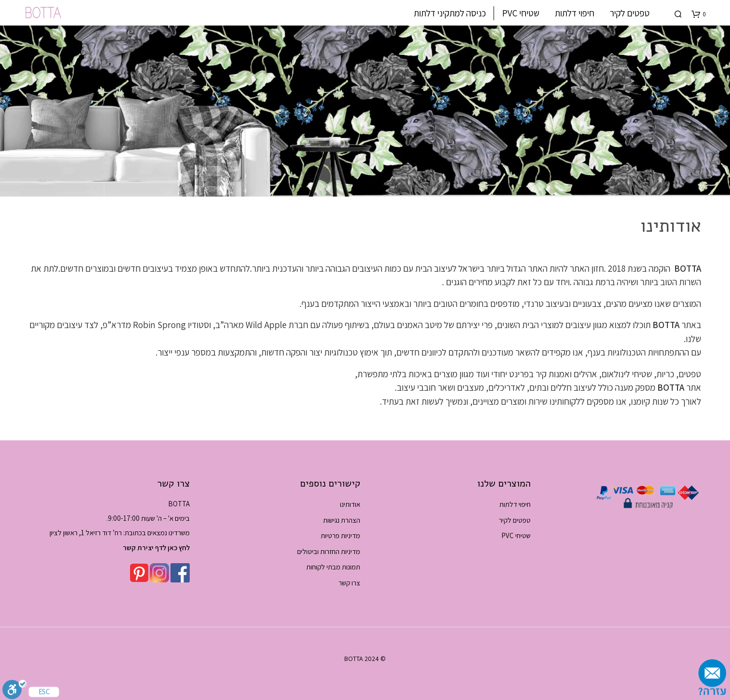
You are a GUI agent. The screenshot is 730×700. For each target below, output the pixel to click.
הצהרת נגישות (342, 520)
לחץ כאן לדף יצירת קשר (156, 548)
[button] (699, 14)
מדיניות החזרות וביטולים (329, 551)
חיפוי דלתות (574, 13)
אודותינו (350, 504)
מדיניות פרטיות (340, 535)
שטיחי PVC (521, 13)
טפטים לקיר (630, 13)
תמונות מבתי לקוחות (333, 567)
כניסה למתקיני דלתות (450, 13)
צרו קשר (349, 583)
